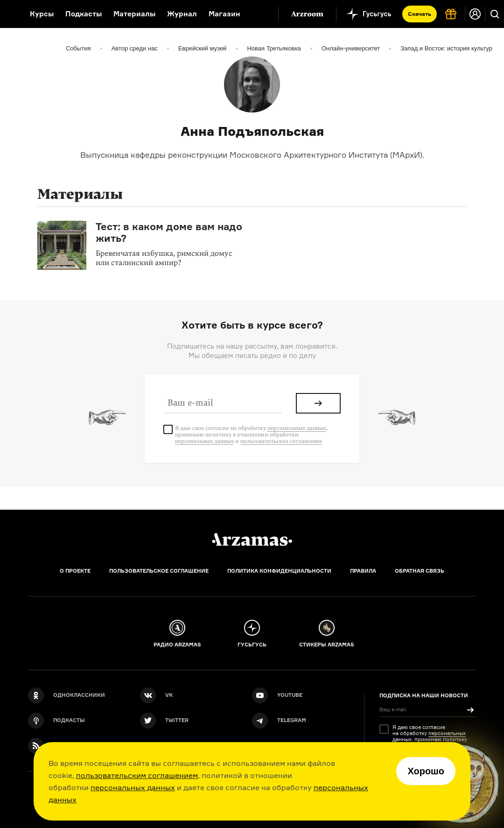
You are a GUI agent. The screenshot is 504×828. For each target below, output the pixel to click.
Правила (363, 571)
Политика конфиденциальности (279, 571)
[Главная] (252, 540)
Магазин (224, 14)
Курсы (42, 14)
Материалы (134, 14)
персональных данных (133, 787)
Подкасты (84, 14)
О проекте (75, 571)
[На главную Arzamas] (9, 14)
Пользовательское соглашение (159, 571)
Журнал (182, 14)
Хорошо (426, 771)
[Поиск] (495, 14)
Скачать (420, 14)
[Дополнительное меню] (261, 14)
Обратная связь (420, 571)
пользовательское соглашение (281, 441)
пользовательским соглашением (137, 775)
